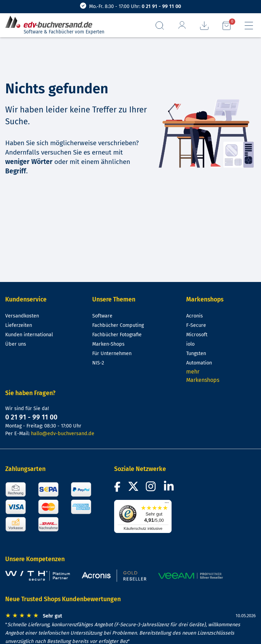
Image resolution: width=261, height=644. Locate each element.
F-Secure (196, 325)
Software (102, 316)
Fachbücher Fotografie (117, 335)
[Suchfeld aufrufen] (160, 26)
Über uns (16, 344)
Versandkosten (22, 316)
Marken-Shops (108, 344)
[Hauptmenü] (249, 26)
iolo (190, 344)
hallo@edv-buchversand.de (63, 434)
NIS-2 (98, 363)
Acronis (195, 316)
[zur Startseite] (52, 22)
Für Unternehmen (112, 354)
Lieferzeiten (19, 325)
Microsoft (197, 335)
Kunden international (29, 335)
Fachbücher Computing (118, 325)
